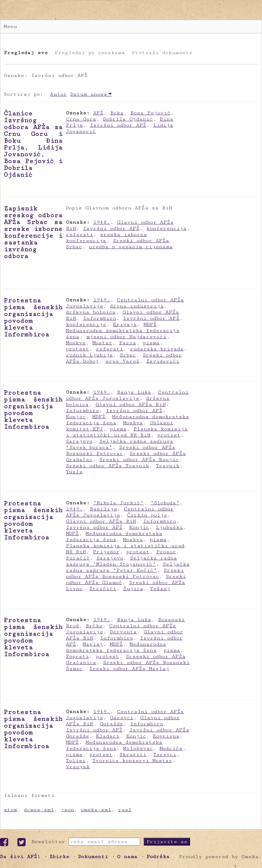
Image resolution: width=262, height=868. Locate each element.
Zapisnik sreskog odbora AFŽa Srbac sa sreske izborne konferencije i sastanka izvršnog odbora (33, 232)
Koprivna (166, 736)
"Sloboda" (165, 503)
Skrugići (133, 754)
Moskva (76, 343)
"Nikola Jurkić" (118, 503)
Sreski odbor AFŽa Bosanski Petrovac (121, 450)
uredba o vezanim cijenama (131, 247)
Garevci (122, 718)
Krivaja (125, 324)
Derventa (123, 632)
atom (10, 810)
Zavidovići (163, 361)
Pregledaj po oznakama (90, 53)
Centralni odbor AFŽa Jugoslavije (127, 395)
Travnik (168, 466)
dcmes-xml (39, 810)
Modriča (171, 748)
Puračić (78, 558)
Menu (10, 26)
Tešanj (160, 589)
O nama (127, 857)
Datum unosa (89, 94)
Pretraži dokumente (162, 53)
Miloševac (138, 748)
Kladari (108, 736)
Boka (117, 113)
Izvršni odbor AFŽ (118, 125)
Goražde (112, 724)
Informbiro (99, 318)
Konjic (76, 417)
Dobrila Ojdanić (128, 119)
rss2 (125, 810)
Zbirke (59, 857)
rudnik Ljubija (89, 355)
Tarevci (165, 754)
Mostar (102, 343)
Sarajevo (79, 441)
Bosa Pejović (150, 113)
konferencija (166, 228)
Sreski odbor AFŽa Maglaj (129, 669)
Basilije (103, 509)
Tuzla (74, 472)
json (67, 810)
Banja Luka (134, 392)
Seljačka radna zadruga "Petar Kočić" (128, 567)
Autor (59, 94)
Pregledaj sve (26, 53)
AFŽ (98, 113)
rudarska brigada (157, 349)
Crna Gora (81, 119)
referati (79, 234)
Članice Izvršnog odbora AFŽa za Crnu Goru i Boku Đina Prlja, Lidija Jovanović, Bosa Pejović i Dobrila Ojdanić (33, 144)
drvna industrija (137, 306)
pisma (151, 343)
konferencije (86, 324)
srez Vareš (122, 361)
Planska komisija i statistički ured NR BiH (127, 432)
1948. (102, 222)
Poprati (77, 656)
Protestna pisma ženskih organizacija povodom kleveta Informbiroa (33, 317)
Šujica (133, 589)
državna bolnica (91, 312)
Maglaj (93, 644)
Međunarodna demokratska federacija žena (114, 536)
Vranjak (78, 767)
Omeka (250, 857)
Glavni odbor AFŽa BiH (131, 404)
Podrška (158, 857)
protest (77, 349)
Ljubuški (169, 527)
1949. (102, 300)
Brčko (94, 626)
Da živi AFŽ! (20, 857)
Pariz (128, 343)
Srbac (128, 355)
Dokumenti (93, 857)
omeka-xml (96, 810)
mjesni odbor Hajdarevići (126, 337)
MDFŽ (150, 324)
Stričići (103, 589)
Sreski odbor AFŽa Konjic (139, 460)
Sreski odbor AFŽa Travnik (107, 466)
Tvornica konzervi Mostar (132, 761)
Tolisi (76, 761)
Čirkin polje (147, 515)
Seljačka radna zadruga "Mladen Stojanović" (121, 561)
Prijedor (106, 552)
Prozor (166, 552)
